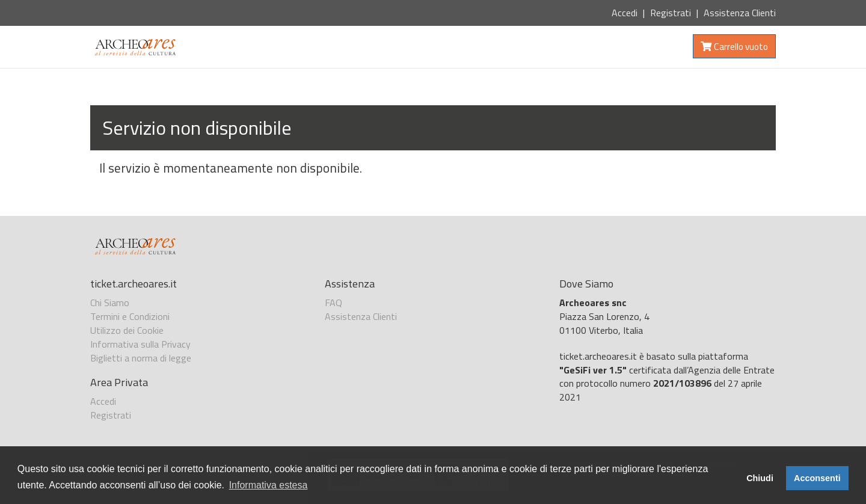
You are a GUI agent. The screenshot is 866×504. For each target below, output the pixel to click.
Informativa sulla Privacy (140, 344)
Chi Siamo (110, 303)
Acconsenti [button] (817, 478)
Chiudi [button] (760, 478)
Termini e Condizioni (130, 316)
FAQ (333, 303)
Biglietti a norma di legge (141, 358)
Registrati (671, 13)
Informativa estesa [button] (269, 485)
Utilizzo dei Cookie (127, 330)
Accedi (625, 13)
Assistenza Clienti (740, 13)
